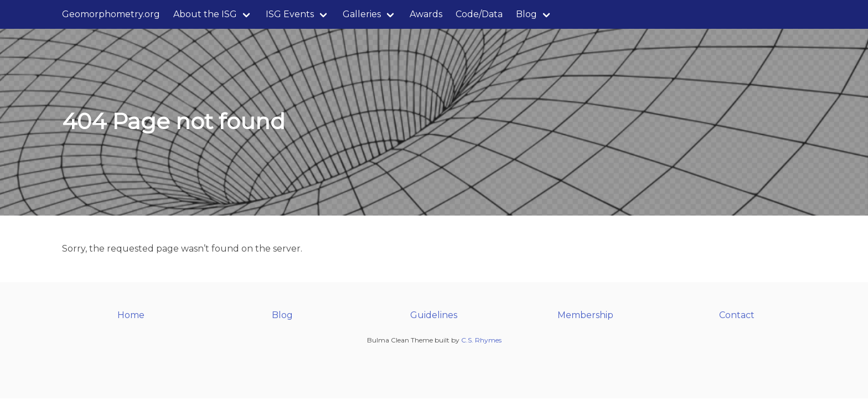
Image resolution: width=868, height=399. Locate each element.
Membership (585, 315)
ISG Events (290, 14)
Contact (737, 315)
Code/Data (479, 14)
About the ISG (205, 14)
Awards (426, 14)
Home (131, 315)
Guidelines (434, 315)
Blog (526, 14)
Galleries (362, 14)
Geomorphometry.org (111, 14)
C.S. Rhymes (481, 340)
